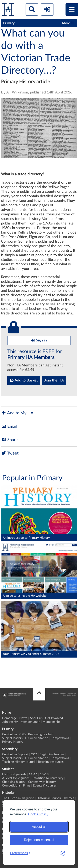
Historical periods (14, 774)
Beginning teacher (40, 734)
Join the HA (54, 380)
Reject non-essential (39, 840)
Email (9, 426)
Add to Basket (24, 380)
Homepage (9, 718)
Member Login (30, 722)
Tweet (10, 453)
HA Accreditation (37, 738)
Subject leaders (12, 738)
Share (9, 440)
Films (27, 786)
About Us (36, 718)
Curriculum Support (15, 754)
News (23, 718)
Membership (51, 722)
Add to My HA (17, 413)
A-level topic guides (16, 778)
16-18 (44, 774)
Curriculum (9, 734)
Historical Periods (49, 798)
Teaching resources (51, 762)
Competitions (60, 738)
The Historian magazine (18, 798)
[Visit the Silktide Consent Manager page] (63, 853)
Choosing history (14, 782)
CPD (22, 734)
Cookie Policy (38, 814)
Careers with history (42, 782)
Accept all (39, 827)
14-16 (33, 774)
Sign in (39, 340)
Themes (69, 798)
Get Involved (54, 718)
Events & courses (45, 786)
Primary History (13, 742)
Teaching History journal (19, 762)
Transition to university (48, 778)
